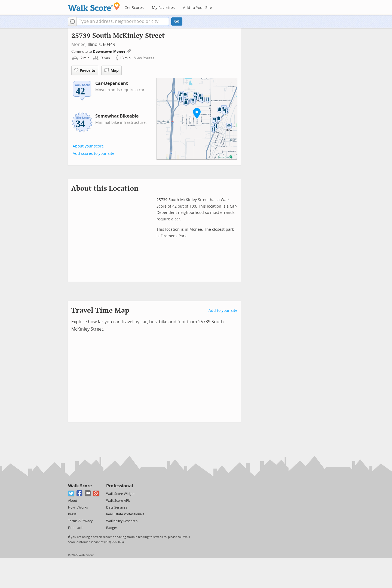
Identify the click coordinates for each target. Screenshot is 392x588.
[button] (72, 21)
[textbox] (123, 21)
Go (177, 21)
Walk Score (80, 486)
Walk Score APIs (118, 501)
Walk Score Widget (120, 494)
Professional (120, 486)
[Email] (88, 493)
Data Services (117, 507)
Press (72, 514)
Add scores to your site (94, 154)
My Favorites (163, 8)
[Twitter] (71, 493)
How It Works (78, 507)
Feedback (75, 528)
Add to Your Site (197, 8)
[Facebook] (80, 493)
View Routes (144, 58)
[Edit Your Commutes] (129, 51)
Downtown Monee (110, 52)
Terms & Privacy (80, 521)
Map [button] (111, 70)
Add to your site (223, 311)
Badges (112, 528)
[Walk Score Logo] (94, 7)
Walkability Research (122, 521)
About (73, 501)
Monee (78, 44)
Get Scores (134, 8)
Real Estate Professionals (125, 514)
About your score (88, 146)
